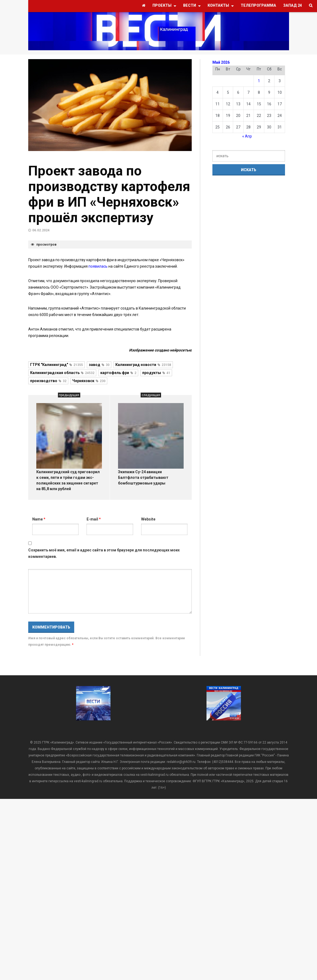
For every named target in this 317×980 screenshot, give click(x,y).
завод (99, 365)
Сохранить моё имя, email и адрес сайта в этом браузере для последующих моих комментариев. (104, 553)
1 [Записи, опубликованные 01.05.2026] (259, 81)
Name (39, 519)
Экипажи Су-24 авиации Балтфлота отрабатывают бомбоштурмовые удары (143, 478)
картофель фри (118, 373)
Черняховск (89, 381)
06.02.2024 (41, 230)
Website (148, 519)
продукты (156, 373)
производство (48, 381)
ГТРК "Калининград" (56, 365)
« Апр (247, 136)
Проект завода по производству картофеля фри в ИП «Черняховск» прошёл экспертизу (109, 194)
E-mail (94, 519)
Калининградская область (62, 373)
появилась (98, 266)
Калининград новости (143, 365)
